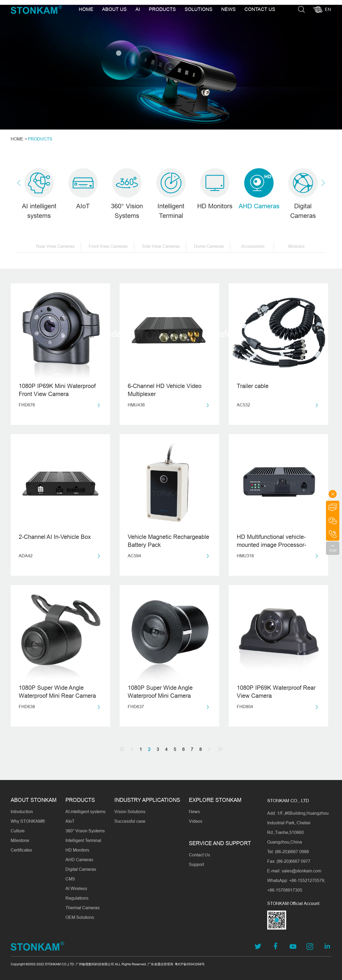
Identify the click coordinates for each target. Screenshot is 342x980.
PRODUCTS (162, 9)
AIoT (70, 821)
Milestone (20, 840)
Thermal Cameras (83, 908)
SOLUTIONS (199, 9)
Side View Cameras (161, 249)
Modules (296, 249)
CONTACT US (260, 9)
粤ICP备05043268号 (190, 964)
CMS (70, 879)
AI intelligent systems (85, 812)
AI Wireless (76, 888)
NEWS (228, 9)
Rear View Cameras (55, 249)
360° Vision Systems (85, 831)
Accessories (253, 249)
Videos (196, 821)
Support (196, 864)
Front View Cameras (108, 249)
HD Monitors (77, 850)
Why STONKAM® (28, 821)
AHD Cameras (79, 860)
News (194, 812)
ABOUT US (114, 9)
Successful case (130, 821)
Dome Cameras (209, 249)
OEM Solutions (80, 917)
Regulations (77, 898)
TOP (333, 551)
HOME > (19, 139)
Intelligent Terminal (83, 840)
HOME (86, 9)
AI (138, 9)
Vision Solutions (130, 812)
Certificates (21, 850)
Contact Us (199, 855)
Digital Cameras (81, 869)
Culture (18, 831)
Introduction (22, 812)
